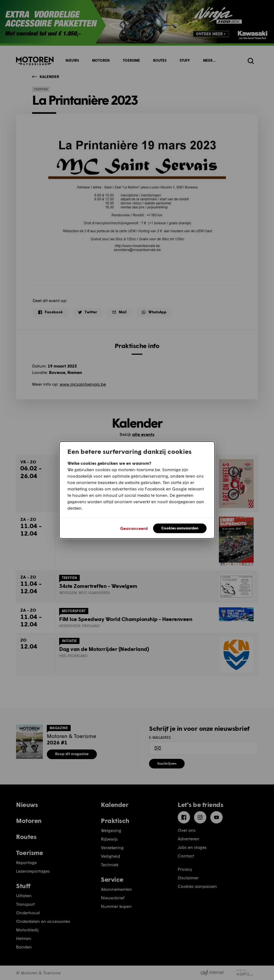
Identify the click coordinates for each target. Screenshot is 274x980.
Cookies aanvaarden (180, 528)
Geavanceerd (134, 528)
